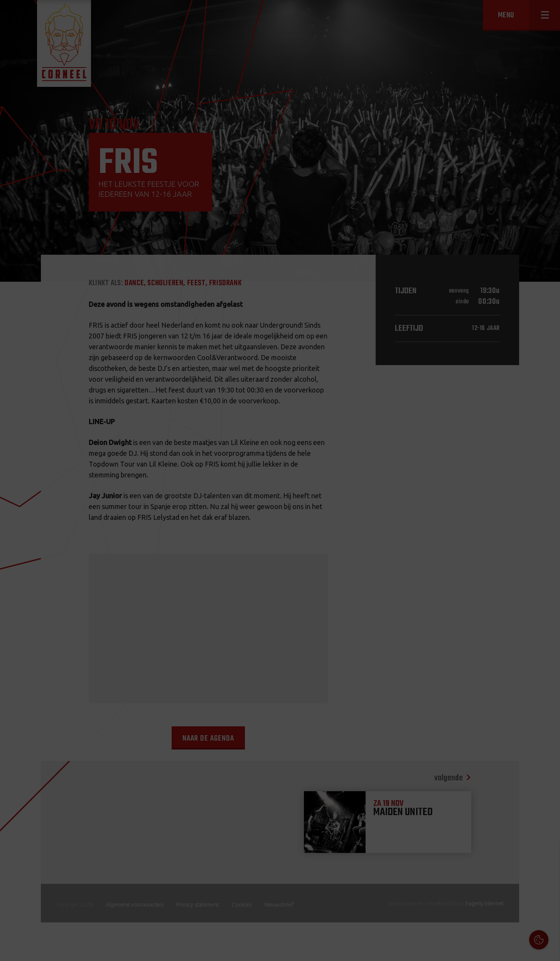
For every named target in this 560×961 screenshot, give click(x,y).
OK (548, 949)
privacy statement (521, 877)
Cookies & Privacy (466, 856)
